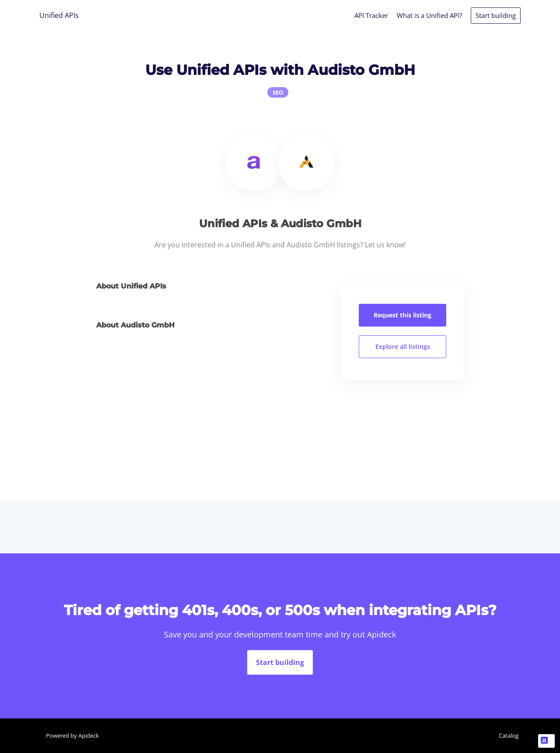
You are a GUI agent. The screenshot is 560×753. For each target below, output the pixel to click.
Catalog (509, 735)
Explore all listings (403, 347)
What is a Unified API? (429, 15)
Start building (496, 15)
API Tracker (371, 15)
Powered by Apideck (72, 735)
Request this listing (402, 315)
